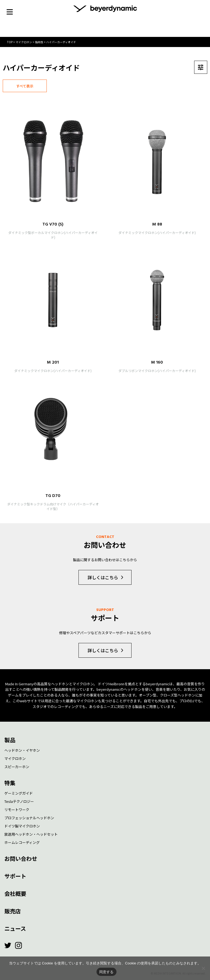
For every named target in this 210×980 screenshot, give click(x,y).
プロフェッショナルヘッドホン (29, 818)
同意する (107, 972)
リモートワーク (17, 810)
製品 (10, 740)
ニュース (15, 928)
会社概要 (15, 893)
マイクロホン (15, 758)
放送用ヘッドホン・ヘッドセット (31, 834)
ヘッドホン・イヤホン (22, 750)
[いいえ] (203, 968)
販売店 (13, 911)
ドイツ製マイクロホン (22, 826)
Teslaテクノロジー (19, 801)
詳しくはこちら (103, 577)
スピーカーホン (17, 767)
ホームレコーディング (22, 842)
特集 (10, 783)
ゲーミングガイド (19, 793)
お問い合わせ (21, 858)
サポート (15, 876)
